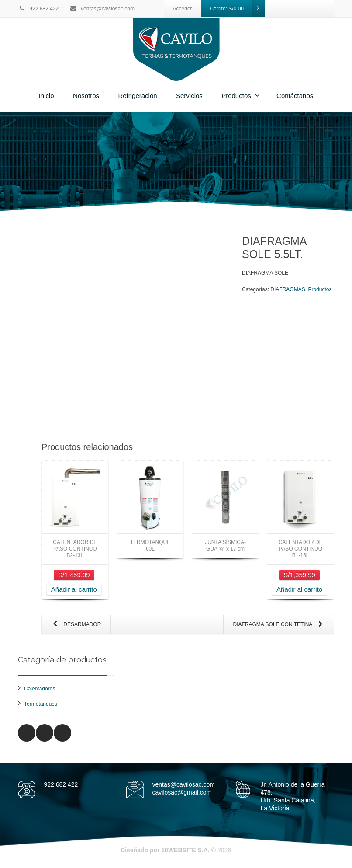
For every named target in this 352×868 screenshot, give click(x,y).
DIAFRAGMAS (288, 289)
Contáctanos (295, 96)
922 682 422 (38, 9)
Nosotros (86, 96)
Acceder (183, 9)
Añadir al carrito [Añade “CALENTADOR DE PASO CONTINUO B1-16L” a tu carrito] (299, 589)
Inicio (47, 96)
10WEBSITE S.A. (185, 850)
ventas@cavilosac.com (102, 9)
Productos (241, 95)
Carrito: (238, 9)
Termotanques (41, 704)
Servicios (189, 96)
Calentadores (40, 689)
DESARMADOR (75, 625)
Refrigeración (137, 96)
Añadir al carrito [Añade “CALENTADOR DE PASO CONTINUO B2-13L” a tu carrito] (74, 589)
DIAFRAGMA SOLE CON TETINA (280, 625)
